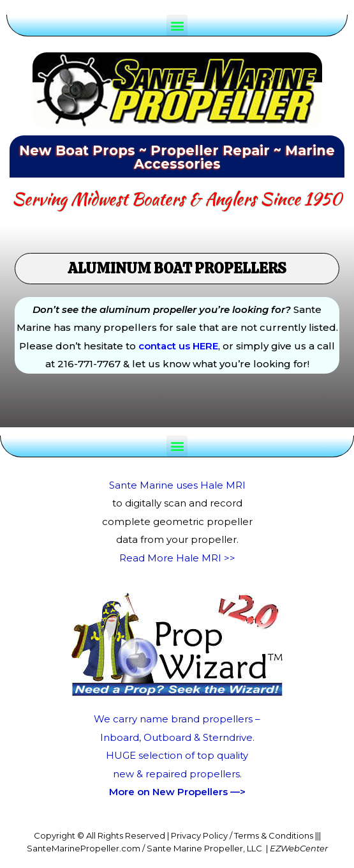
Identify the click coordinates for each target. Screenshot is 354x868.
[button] (177, 25)
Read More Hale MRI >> (177, 558)
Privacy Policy (199, 835)
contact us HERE (178, 346)
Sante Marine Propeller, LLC (204, 848)
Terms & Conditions (274, 835)
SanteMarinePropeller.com (84, 848)
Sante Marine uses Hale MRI (177, 485)
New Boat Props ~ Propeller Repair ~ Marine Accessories (177, 157)
